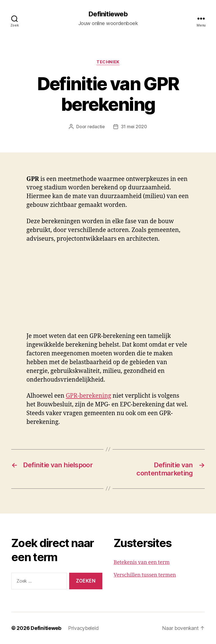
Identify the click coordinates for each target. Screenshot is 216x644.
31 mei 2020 (134, 127)
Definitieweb (108, 14)
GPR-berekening (88, 396)
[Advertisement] (82, 290)
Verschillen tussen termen (145, 575)
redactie (96, 127)
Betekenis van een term (142, 562)
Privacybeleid (83, 628)
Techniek (108, 62)
